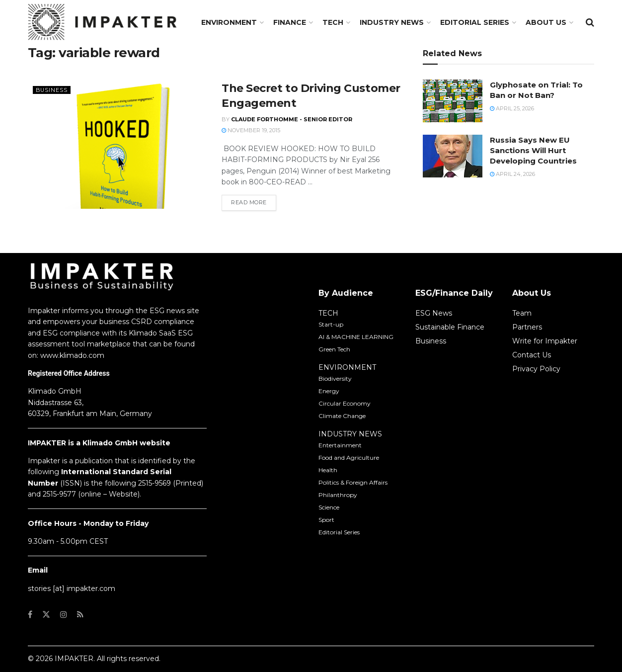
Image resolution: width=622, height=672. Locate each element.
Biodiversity (335, 378)
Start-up (331, 324)
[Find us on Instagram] (64, 615)
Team (522, 313)
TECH (333, 22)
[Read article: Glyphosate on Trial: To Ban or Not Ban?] (453, 101)
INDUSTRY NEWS (350, 434)
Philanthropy (338, 495)
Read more (254, 202)
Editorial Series (475, 22)
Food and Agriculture (349, 458)
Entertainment (340, 445)
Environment (229, 22)
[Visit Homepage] (102, 22)
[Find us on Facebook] (30, 615)
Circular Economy (345, 403)
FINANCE (290, 22)
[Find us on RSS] (80, 615)
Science (329, 507)
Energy (329, 391)
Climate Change (342, 416)
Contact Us (532, 355)
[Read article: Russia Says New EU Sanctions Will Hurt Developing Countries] (453, 156)
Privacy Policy (536, 369)
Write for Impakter (545, 341)
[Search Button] (590, 22)
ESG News (434, 313)
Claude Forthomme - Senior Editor (292, 119)
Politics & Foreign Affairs (353, 482)
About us (546, 22)
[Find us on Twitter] (46, 615)
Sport (326, 520)
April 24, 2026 (512, 174)
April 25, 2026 (512, 108)
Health (328, 470)
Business (52, 90)
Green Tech (334, 349)
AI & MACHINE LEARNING (356, 337)
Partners (527, 327)
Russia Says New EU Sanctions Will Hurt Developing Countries (533, 150)
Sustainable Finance (450, 327)
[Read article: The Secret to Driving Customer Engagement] (117, 145)
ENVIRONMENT (347, 367)
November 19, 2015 (251, 130)
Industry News (392, 22)
